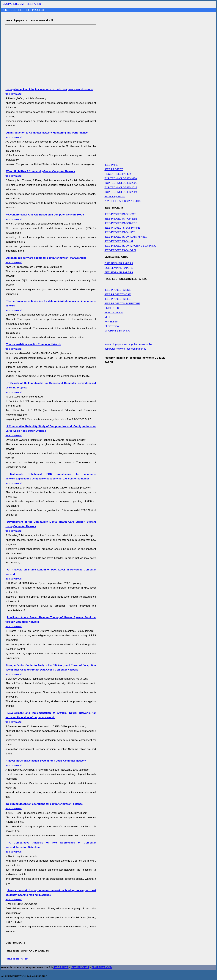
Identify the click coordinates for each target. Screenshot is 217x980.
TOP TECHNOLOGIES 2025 (121, 188)
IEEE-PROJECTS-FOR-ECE (121, 223)
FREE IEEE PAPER (17, 959)
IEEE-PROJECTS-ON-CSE (120, 214)
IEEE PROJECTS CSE (118, 294)
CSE (6, 10)
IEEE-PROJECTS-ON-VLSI (120, 250)
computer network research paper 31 (125, 349)
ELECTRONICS (114, 313)
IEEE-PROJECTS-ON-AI (119, 241)
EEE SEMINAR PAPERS (119, 272)
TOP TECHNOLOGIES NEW (121, 178)
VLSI (107, 317)
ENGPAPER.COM (102, 967)
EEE (21, 10)
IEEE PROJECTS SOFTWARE (122, 228)
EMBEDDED (112, 308)
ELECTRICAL (112, 326)
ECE (14, 10)
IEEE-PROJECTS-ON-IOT (120, 232)
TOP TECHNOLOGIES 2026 (121, 183)
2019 (131, 201)
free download (51, 479)
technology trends (115, 197)
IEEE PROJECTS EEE (117, 299)
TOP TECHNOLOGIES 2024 (121, 192)
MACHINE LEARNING (117, 331)
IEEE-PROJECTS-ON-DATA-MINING (126, 237)
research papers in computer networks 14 (128, 344)
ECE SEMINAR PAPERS (119, 268)
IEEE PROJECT (35, 10)
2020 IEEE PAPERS (116, 201)
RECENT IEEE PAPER (118, 174)
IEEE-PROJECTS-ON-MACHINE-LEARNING (130, 246)
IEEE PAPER (33, 4)
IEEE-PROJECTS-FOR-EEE (121, 219)
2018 (138, 201)
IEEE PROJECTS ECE (118, 290)
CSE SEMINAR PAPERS (119, 263)
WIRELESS (111, 322)
